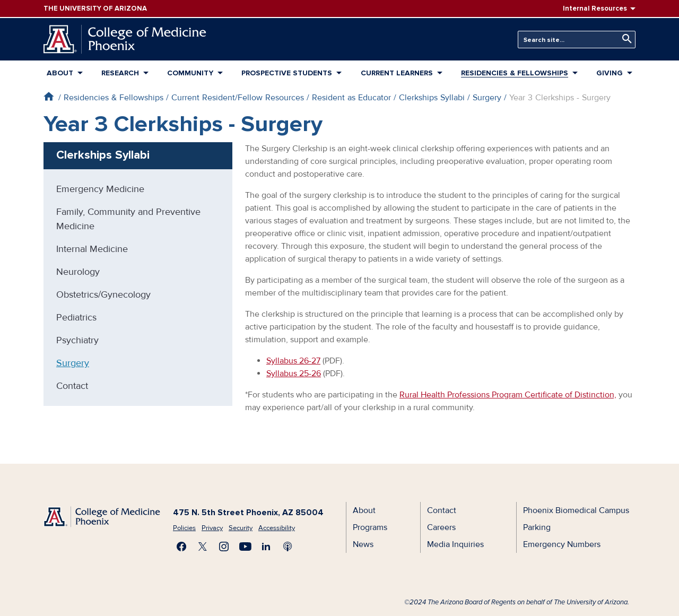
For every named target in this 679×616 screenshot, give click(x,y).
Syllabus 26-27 (293, 361)
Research (120, 73)
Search (624, 39)
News (363, 544)
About (60, 73)
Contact (72, 386)
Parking (537, 527)
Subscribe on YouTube (245, 546)
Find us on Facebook (181, 546)
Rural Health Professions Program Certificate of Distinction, (508, 395)
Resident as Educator (351, 98)
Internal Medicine (92, 249)
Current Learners (397, 73)
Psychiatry (77, 340)
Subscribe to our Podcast (288, 546)
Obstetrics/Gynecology (103, 294)
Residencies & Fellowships (515, 73)
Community (190, 73)
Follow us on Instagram (224, 546)
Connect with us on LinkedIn (266, 546)
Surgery (487, 98)
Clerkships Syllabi (432, 98)
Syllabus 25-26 (294, 374)
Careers (441, 527)
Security (241, 528)
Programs (370, 527)
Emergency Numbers (562, 544)
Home (49, 96)
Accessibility (277, 528)
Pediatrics (76, 317)
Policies (184, 528)
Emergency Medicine (100, 189)
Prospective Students (287, 73)
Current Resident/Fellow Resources (238, 98)
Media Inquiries (455, 544)
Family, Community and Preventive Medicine (128, 219)
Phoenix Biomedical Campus (576, 510)
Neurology (78, 272)
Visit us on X (203, 546)
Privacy (212, 528)
